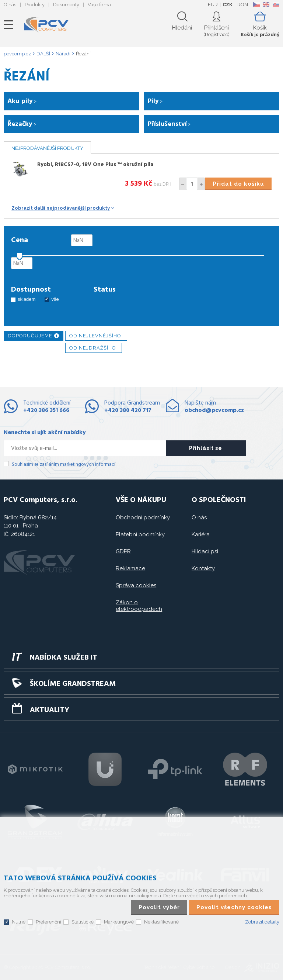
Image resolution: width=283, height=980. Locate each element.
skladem (27, 299)
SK (276, 4)
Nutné (19, 922)
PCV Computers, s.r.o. (46, 25)
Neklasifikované (161, 922)
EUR (213, 5)
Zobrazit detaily (262, 922)
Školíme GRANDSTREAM (73, 684)
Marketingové (119, 922)
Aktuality (50, 710)
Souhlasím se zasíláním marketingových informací (64, 465)
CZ (256, 4)
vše (55, 299)
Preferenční (48, 922)
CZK (228, 5)
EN (266, 4)
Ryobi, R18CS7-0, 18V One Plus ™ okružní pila (95, 165)
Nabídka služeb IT (64, 658)
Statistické (83, 922)
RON (243, 5)
